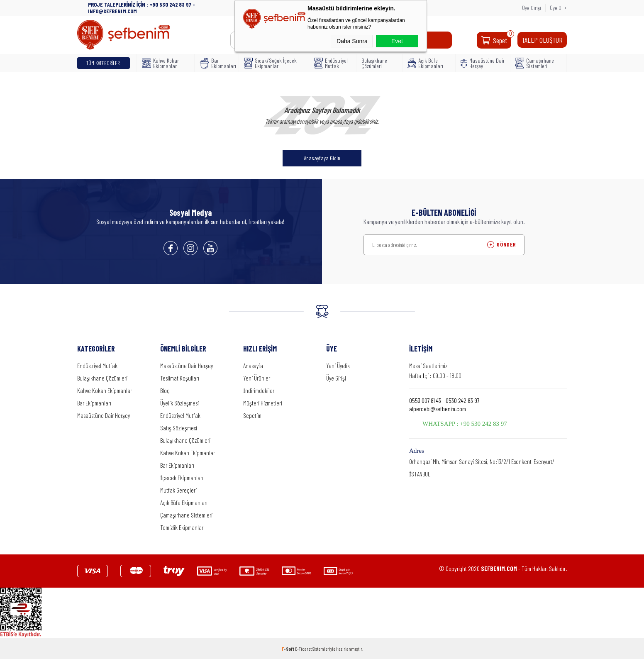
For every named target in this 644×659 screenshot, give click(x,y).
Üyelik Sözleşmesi (179, 403)
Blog (165, 391)
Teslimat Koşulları (180, 378)
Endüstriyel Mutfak (331, 63)
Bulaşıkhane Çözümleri (374, 63)
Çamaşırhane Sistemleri (535, 63)
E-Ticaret (303, 649)
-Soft (288, 649)
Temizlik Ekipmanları (182, 527)
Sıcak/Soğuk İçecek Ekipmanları (270, 63)
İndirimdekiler (259, 391)
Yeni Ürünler (257, 378)
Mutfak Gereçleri (178, 490)
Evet (397, 41)
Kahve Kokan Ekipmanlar (161, 63)
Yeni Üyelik (338, 366)
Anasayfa (253, 366)
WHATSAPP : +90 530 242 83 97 (465, 424)
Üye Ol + (558, 8)
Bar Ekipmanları (217, 63)
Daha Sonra (352, 41)
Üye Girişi (532, 8)
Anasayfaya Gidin (322, 158)
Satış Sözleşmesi (179, 428)
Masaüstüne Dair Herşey (483, 63)
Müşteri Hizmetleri (263, 403)
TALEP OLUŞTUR (542, 40)
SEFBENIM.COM (499, 569)
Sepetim (252, 415)
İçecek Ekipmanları (182, 478)
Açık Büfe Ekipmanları (425, 63)
